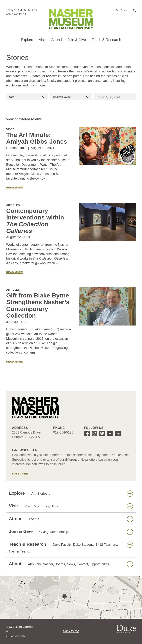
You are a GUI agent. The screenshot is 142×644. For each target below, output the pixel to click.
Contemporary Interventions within (35, 221)
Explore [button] (27, 40)
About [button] (71, 564)
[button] (126, 10)
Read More (15, 187)
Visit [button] (42, 40)
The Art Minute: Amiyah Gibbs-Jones (37, 138)
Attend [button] (57, 40)
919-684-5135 (63, 432)
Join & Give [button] (77, 40)
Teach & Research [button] (106, 40)
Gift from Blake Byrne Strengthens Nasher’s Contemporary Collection (38, 305)
